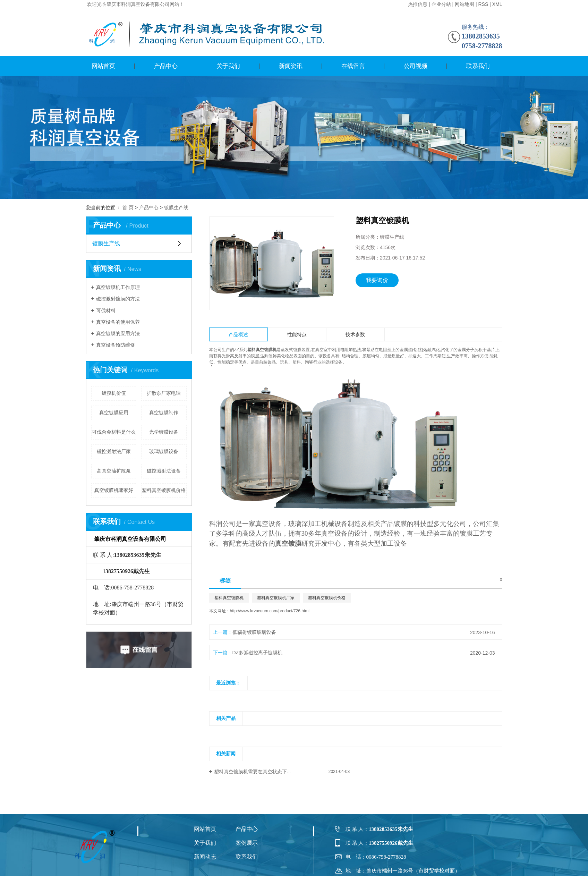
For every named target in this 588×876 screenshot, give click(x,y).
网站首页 (103, 66)
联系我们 (478, 66)
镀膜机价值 (114, 393)
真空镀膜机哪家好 (114, 490)
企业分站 (441, 4)
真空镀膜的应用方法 (118, 333)
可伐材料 (106, 311)
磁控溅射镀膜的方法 (118, 299)
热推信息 (418, 4)
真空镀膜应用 (114, 413)
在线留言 (353, 66)
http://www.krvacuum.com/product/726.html (270, 611)
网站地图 (465, 4)
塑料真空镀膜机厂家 (276, 598)
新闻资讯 (291, 66)
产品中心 (166, 66)
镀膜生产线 (176, 207)
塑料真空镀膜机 (229, 598)
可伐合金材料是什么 (114, 432)
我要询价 (377, 280)
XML (497, 4)
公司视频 (416, 66)
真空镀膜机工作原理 (118, 287)
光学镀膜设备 (164, 432)
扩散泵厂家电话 (164, 393)
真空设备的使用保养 (118, 322)
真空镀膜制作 (164, 413)
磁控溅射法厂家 (114, 451)
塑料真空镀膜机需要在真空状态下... (253, 772)
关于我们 (228, 66)
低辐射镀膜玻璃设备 (254, 632)
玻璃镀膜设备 (164, 451)
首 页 (128, 207)
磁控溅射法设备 (164, 471)
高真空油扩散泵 (114, 471)
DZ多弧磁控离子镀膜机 (258, 653)
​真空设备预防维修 (116, 345)
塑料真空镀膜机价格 (164, 490)
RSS (483, 4)
